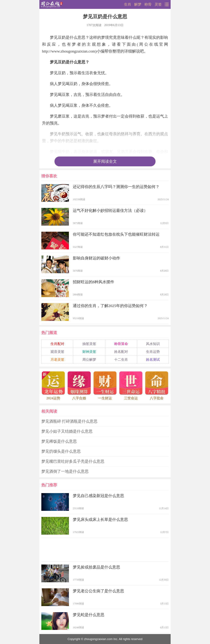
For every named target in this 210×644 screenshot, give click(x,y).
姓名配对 (121, 352)
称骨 (148, 4)
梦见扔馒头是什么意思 (61, 451)
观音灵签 (57, 352)
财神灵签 (89, 352)
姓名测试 (153, 360)
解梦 (138, 4)
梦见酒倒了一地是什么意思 (65, 471)
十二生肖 (121, 360)
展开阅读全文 (105, 161)
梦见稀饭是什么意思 (59, 441)
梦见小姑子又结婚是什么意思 (67, 431)
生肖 (128, 4)
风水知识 (153, 344)
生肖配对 (57, 344)
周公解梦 (89, 360)
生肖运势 (153, 352)
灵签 (158, 4)
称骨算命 (121, 344)
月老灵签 (57, 360)
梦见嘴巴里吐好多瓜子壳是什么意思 (73, 461)
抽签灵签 (89, 344)
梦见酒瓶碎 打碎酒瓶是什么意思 (69, 421)
